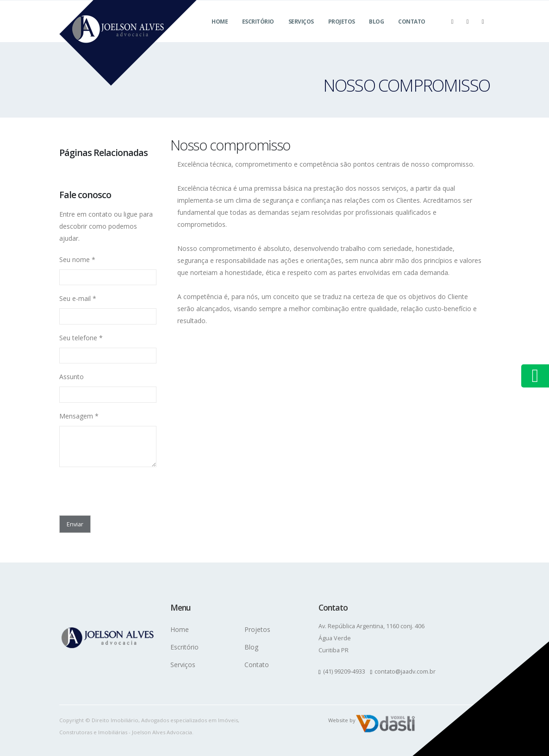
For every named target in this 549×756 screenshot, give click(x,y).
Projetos (342, 33)
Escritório (258, 33)
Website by (342, 720)
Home (220, 33)
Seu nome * (77, 259)
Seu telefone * (81, 338)
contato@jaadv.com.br (405, 672)
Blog (376, 33)
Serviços (301, 33)
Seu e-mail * (78, 298)
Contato (412, 33)
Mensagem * (79, 416)
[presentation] (113, 488)
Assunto (72, 377)
